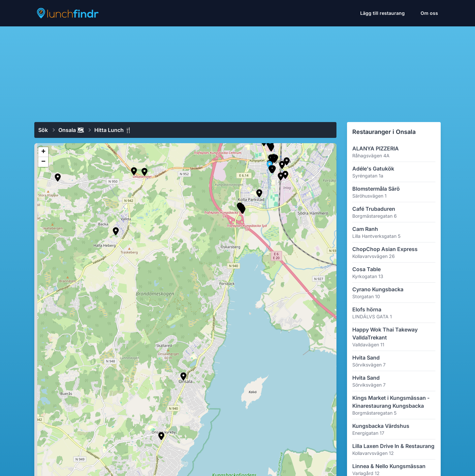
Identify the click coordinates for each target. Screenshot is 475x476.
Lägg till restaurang (382, 13)
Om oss (429, 13)
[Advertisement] (237, 72)
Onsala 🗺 (71, 130)
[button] (58, 177)
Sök (43, 130)
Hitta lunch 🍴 (113, 130)
